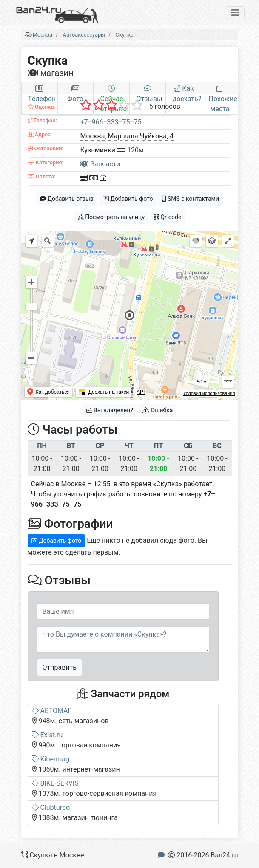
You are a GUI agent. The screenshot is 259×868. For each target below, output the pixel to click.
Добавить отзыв (67, 199)
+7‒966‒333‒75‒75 (111, 122)
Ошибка (158, 410)
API (141, 392)
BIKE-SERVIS (55, 783)
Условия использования (209, 393)
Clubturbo (51, 807)
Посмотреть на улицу (111, 217)
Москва (43, 35)
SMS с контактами (191, 199)
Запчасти (100, 164)
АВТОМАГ (52, 711)
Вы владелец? (110, 410)
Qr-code (168, 217)
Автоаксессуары (84, 35)
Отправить (60, 667)
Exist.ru (47, 735)
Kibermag (51, 759)
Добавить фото (128, 199)
